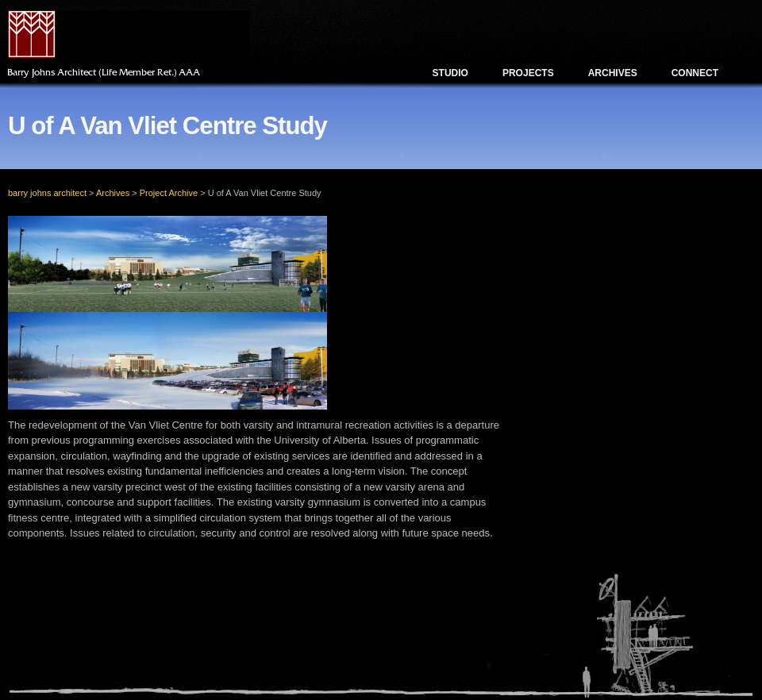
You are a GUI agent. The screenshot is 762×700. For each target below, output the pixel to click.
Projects (528, 73)
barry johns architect (47, 193)
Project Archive (169, 193)
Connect (695, 73)
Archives (613, 73)
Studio (450, 73)
